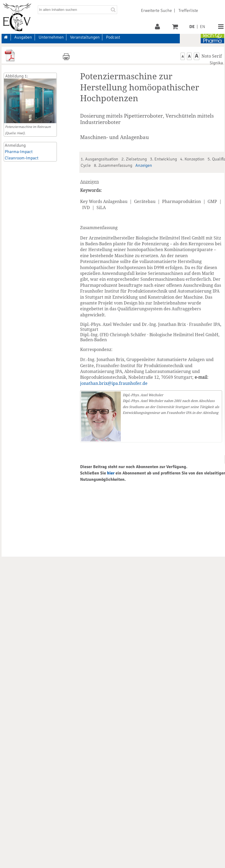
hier (111, 473)
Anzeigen (144, 165)
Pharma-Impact (19, 152)
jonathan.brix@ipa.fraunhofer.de (114, 383)
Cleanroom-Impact (22, 158)
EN (203, 27)
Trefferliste (188, 11)
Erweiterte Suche (156, 11)
